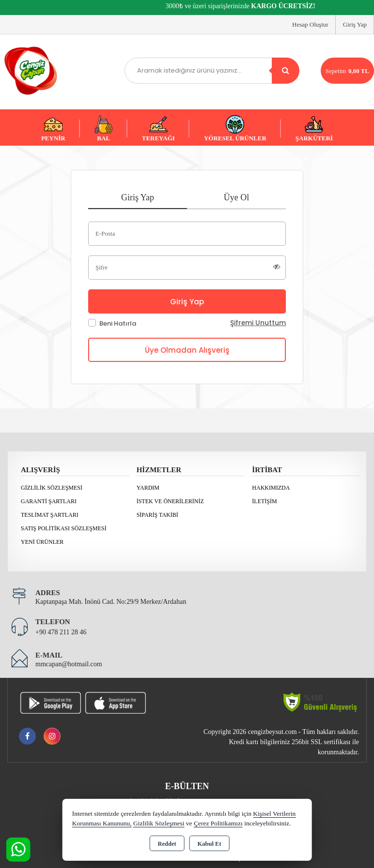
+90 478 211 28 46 (61, 632)
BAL (104, 128)
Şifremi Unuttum (258, 323)
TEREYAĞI (158, 128)
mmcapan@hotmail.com (69, 664)
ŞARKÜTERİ (314, 128)
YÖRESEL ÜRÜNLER (235, 128)
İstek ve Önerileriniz (170, 501)
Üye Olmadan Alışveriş (187, 350)
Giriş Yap (355, 24)
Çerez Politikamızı (218, 823)
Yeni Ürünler (42, 542)
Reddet (167, 844)
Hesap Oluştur (310, 24)
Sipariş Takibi (157, 515)
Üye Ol (237, 197)
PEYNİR (53, 128)
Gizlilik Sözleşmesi (52, 488)
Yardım (148, 488)
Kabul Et (210, 844)
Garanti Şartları (49, 501)
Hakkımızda (271, 488)
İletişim (264, 501)
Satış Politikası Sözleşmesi (64, 528)
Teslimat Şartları (50, 515)
